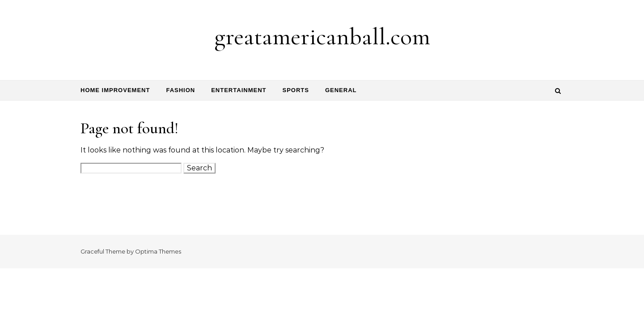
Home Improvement (115, 90)
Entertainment (239, 90)
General (341, 90)
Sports (295, 90)
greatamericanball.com (322, 36)
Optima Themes (158, 251)
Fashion (180, 90)
